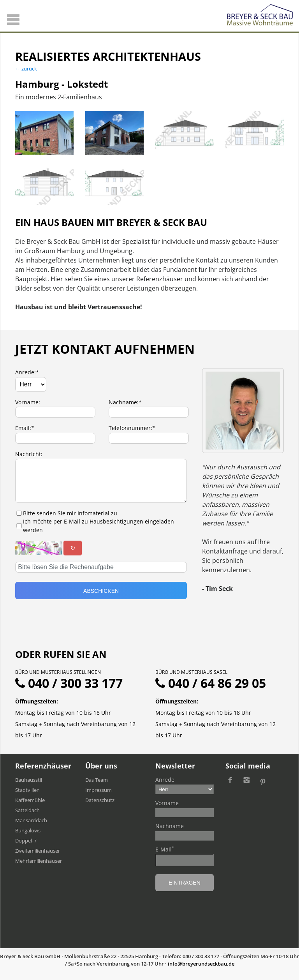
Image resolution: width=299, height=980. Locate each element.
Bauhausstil (29, 780)
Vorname (167, 803)
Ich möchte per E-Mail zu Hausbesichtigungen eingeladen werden (98, 526)
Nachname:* (125, 402)
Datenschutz (100, 800)
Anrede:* (27, 372)
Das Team (97, 780)
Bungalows (28, 830)
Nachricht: (29, 454)
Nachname (170, 826)
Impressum (98, 790)
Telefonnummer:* (132, 428)
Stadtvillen (27, 790)
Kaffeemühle (30, 800)
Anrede (165, 780)
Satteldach (27, 810)
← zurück (26, 69)
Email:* (25, 428)
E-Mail (165, 849)
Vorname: (28, 402)
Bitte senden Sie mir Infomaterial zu (70, 513)
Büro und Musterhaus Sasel (191, 672)
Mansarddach (31, 820)
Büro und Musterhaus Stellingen (58, 672)
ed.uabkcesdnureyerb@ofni (201, 964)
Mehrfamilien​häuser (39, 861)
